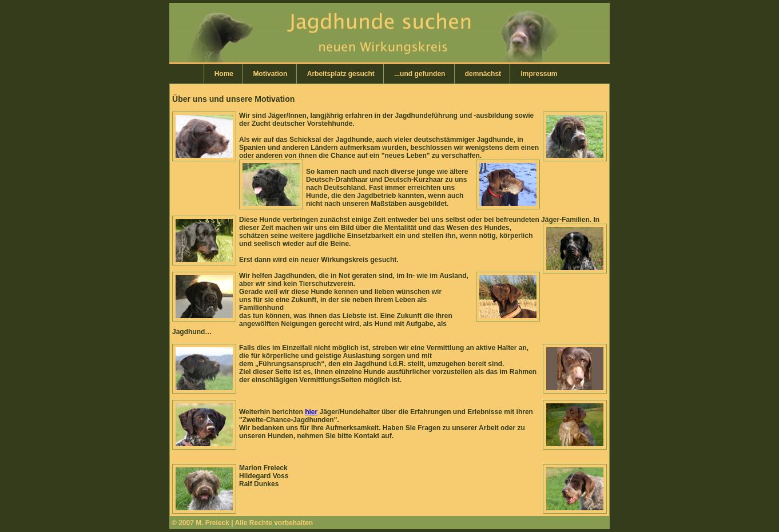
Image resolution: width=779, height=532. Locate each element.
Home (224, 74)
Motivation (270, 74)
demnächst (483, 74)
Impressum (539, 74)
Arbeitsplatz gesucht (341, 74)
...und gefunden (420, 74)
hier (311, 412)
